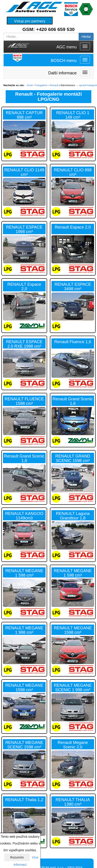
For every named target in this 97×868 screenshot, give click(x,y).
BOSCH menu (64, 61)
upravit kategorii (88, 85)
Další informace (62, 73)
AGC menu (67, 47)
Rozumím (17, 857)
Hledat (86, 37)
